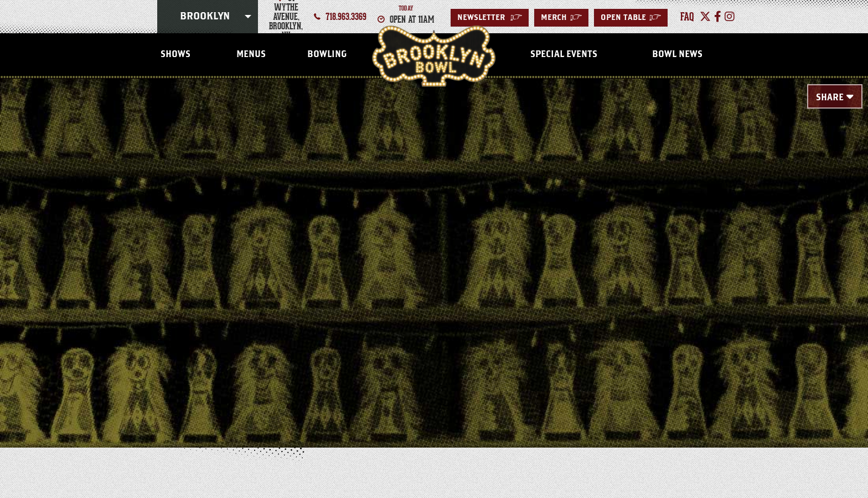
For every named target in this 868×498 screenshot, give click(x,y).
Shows (175, 54)
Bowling (327, 54)
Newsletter (490, 18)
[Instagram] (730, 17)
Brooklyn (205, 17)
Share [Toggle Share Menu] (830, 97)
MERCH (561, 18)
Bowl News (677, 54)
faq (687, 17)
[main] (434, 245)
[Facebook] (718, 17)
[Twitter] (705, 17)
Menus (251, 54)
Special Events (564, 54)
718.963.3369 (346, 17)
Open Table (631, 18)
